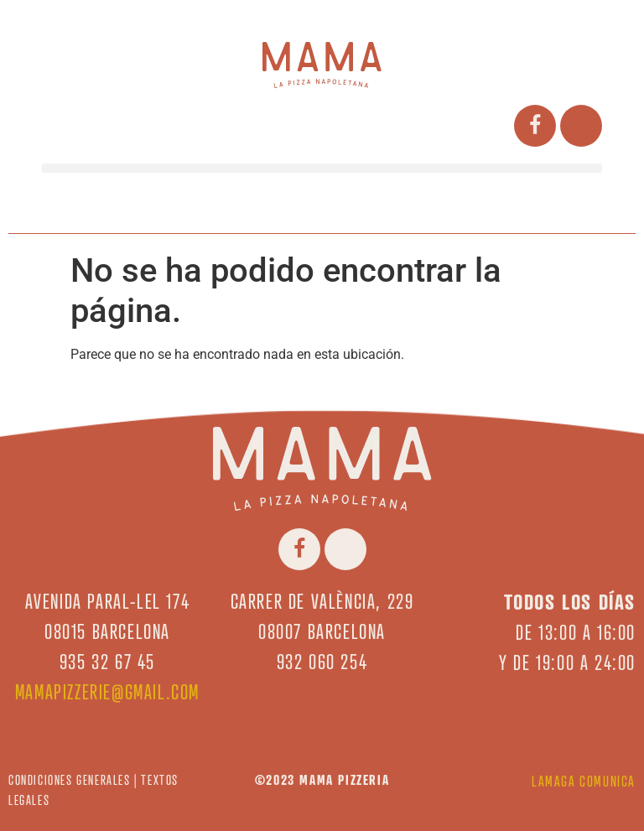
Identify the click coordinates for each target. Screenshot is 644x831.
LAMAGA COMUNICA (584, 781)
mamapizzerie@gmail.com (107, 692)
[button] (322, 168)
